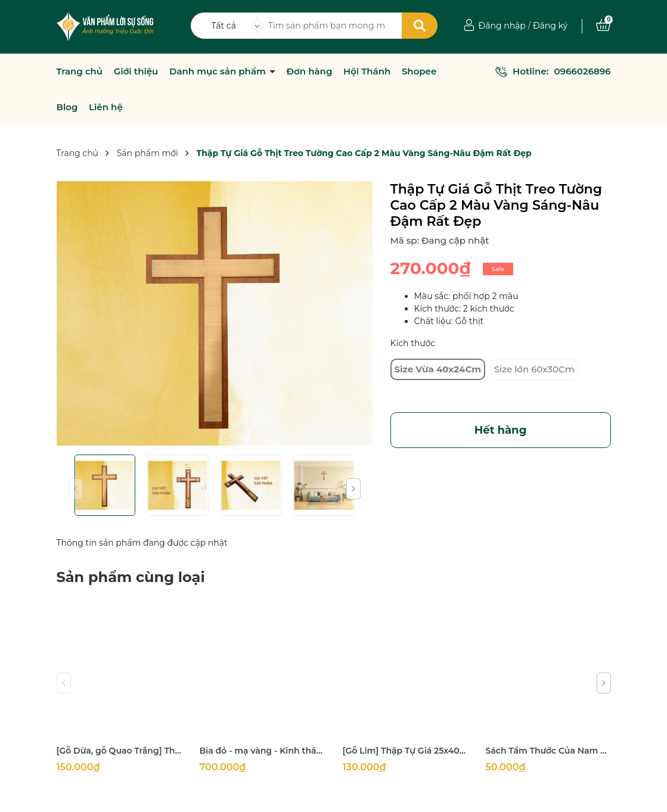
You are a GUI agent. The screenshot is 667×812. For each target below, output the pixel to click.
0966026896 (582, 71)
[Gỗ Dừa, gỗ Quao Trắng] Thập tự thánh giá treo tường (119, 751)
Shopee (419, 71)
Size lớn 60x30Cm (534, 369)
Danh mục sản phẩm (219, 71)
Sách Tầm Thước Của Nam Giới (548, 751)
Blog (67, 107)
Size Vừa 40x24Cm (438, 369)
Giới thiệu (136, 71)
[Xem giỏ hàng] (603, 26)
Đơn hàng (310, 71)
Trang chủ (80, 71)
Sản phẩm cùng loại (131, 577)
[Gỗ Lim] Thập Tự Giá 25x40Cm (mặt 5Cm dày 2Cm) (405, 751)
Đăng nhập (502, 26)
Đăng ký (550, 26)
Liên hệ (106, 107)
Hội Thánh (367, 71)
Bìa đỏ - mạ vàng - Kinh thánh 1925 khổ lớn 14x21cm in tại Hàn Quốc (262, 751)
